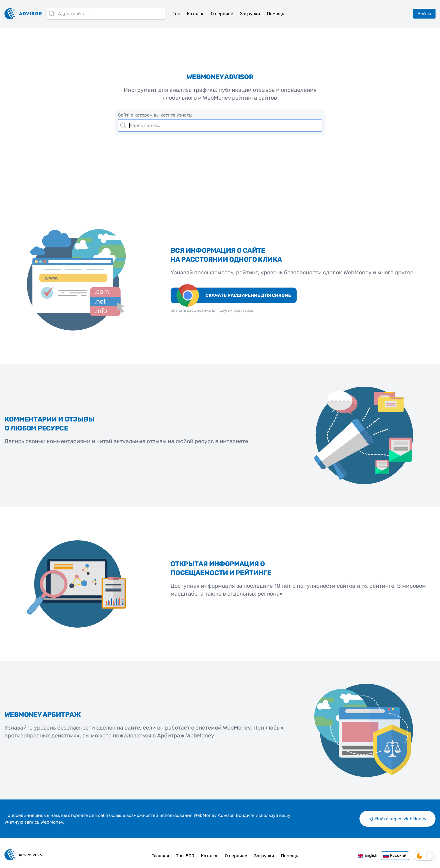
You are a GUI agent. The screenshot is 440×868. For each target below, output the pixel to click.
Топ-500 (185, 856)
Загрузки (250, 14)
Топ (176, 14)
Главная (160, 856)
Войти (424, 14)
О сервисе (222, 14)
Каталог (195, 14)
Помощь (275, 14)
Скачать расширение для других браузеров (212, 310)
